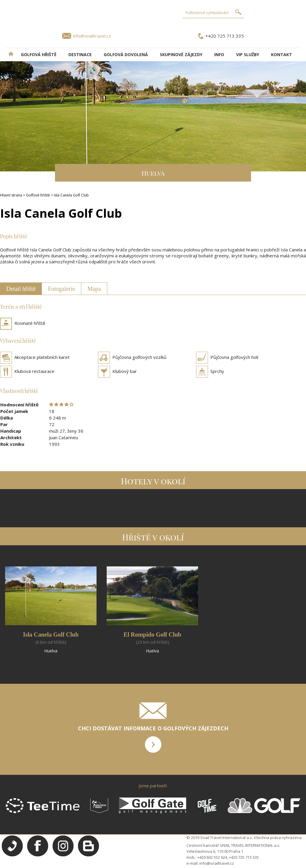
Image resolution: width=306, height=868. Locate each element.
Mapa (94, 289)
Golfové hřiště (38, 195)
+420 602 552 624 (212, 857)
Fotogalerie (61, 289)
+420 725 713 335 (225, 36)
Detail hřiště (21, 289)
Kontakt (281, 54)
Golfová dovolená (126, 54)
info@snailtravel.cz (92, 36)
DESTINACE (80, 54)
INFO (219, 54)
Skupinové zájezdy (181, 54)
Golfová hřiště (39, 54)
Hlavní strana (11, 195)
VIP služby (248, 54)
